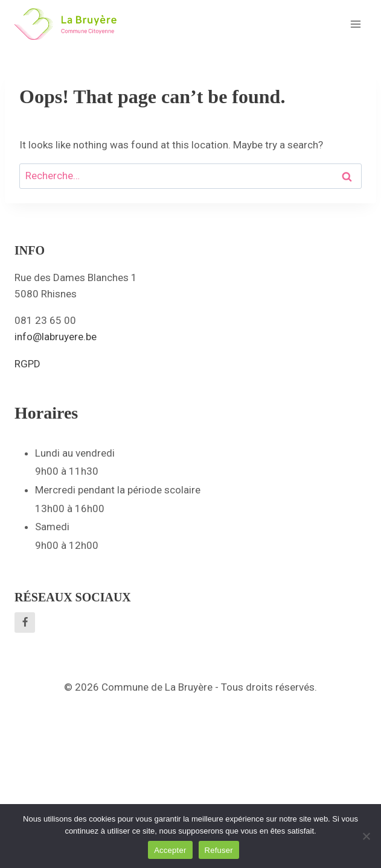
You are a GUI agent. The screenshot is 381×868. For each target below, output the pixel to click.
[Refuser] (366, 836)
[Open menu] (355, 24)
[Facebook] (25, 622)
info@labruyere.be (56, 337)
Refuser (219, 850)
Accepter (170, 850)
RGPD (27, 364)
